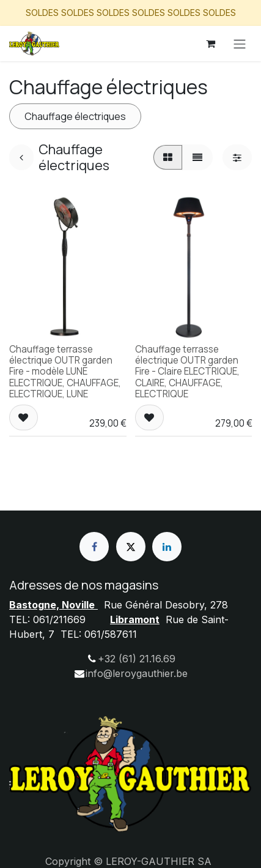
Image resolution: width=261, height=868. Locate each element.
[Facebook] (94, 547)
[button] (24, 417)
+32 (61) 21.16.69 (137, 659)
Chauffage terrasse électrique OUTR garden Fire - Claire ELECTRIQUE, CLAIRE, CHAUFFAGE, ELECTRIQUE (187, 372)
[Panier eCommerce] (210, 43)
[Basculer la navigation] (240, 43)
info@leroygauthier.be (137, 673)
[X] (131, 547)
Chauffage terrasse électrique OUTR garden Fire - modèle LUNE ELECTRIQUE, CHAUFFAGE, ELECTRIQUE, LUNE (65, 372)
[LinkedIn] (167, 547)
